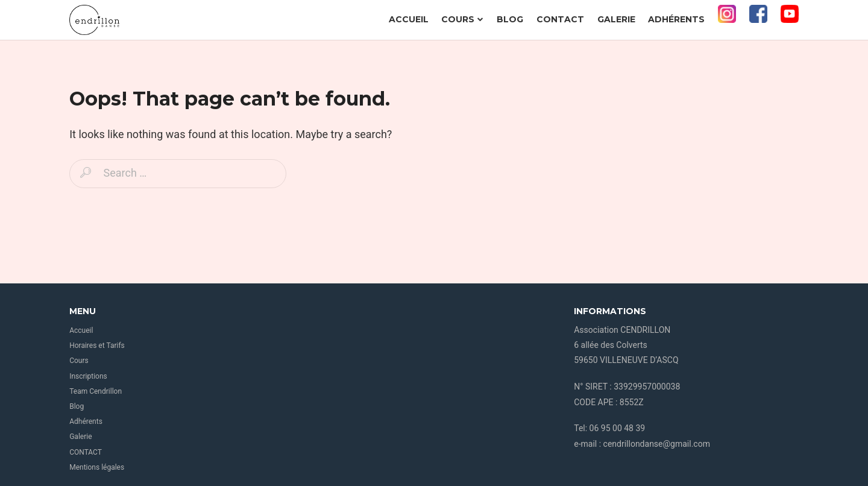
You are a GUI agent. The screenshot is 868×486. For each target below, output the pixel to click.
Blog (510, 19)
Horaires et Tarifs (97, 346)
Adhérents (676, 19)
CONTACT (560, 19)
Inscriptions (88, 376)
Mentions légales (97, 467)
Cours (462, 19)
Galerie (616, 19)
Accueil (409, 19)
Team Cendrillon (96, 391)
